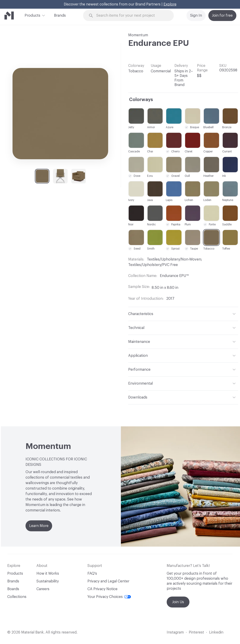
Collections (17, 597)
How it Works (48, 574)
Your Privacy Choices (109, 597)
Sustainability (48, 581)
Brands (60, 16)
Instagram (175, 632)
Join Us (178, 602)
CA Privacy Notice (102, 589)
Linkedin (216, 632)
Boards (13, 589)
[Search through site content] (131, 16)
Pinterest (196, 632)
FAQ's (92, 574)
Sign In (196, 16)
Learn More (39, 526)
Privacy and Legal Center (108, 581)
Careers (43, 589)
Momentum (138, 35)
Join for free (222, 16)
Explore (170, 4)
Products (32, 15)
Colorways (141, 100)
